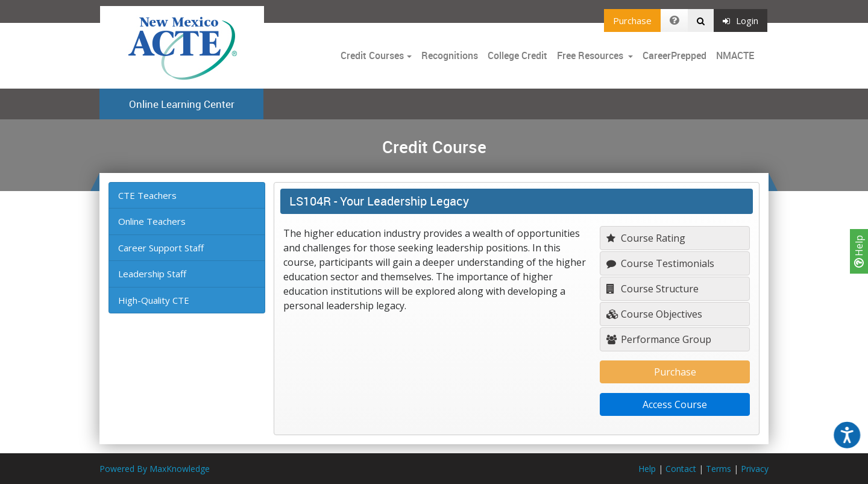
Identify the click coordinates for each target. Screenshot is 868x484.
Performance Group (659, 339)
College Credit (517, 55)
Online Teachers (152, 221)
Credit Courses (372, 55)
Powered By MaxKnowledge (155, 469)
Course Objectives (654, 314)
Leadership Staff (152, 274)
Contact (681, 469)
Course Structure (653, 289)
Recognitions (450, 55)
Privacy (755, 469)
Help (859, 251)
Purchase (632, 20)
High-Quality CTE (154, 300)
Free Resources (590, 55)
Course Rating (646, 238)
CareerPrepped (675, 55)
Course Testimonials (660, 263)
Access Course (675, 404)
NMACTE (735, 55)
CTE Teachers (147, 195)
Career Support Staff (161, 248)
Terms (719, 469)
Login (741, 20)
